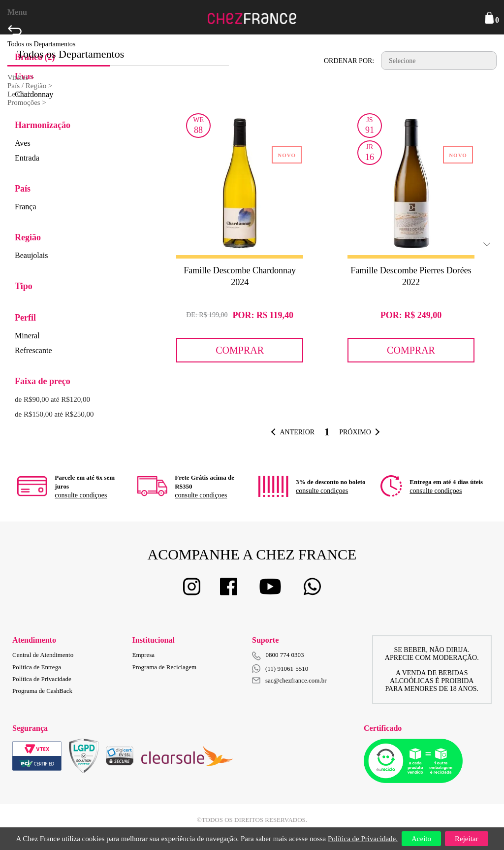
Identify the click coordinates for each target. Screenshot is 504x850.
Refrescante (33, 350)
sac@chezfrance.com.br (289, 680)
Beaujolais (31, 255)
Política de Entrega (37, 667)
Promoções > (27, 102)
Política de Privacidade (42, 679)
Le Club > (22, 94)
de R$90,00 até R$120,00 (52, 399)
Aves (23, 143)
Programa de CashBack (42, 691)
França (26, 207)
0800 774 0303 (285, 655)
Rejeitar (466, 839)
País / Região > (30, 86)
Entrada (27, 158)
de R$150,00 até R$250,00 (54, 414)
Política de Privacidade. (363, 839)
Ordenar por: (349, 61)
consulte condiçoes (81, 495)
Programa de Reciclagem (165, 667)
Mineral (27, 336)
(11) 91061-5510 (280, 669)
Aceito (421, 839)
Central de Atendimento (43, 655)
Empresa (143, 655)
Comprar (240, 350)
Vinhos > (21, 77)
